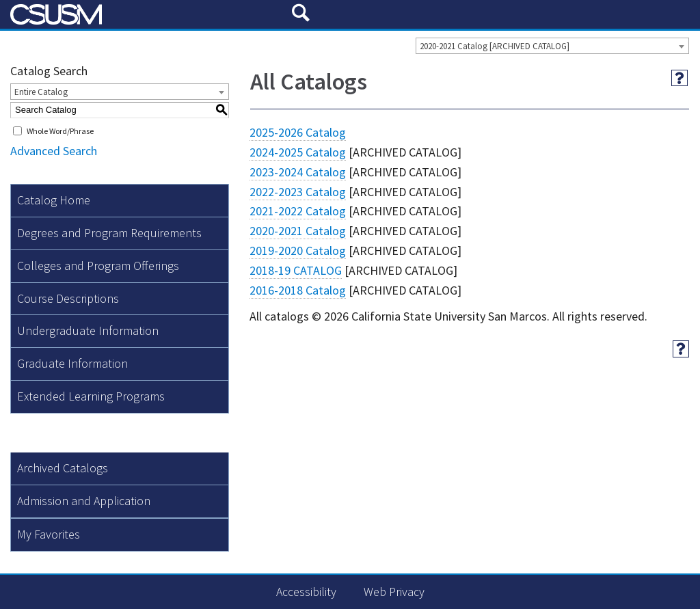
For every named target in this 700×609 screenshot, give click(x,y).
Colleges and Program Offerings (98, 266)
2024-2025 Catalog (298, 152)
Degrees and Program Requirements (109, 233)
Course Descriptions (68, 298)
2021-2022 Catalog (298, 211)
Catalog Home (54, 200)
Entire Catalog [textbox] (41, 92)
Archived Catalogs (63, 468)
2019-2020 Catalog (298, 251)
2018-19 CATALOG (296, 270)
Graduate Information (72, 363)
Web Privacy (394, 592)
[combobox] (552, 46)
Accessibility (306, 592)
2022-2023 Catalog (298, 192)
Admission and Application (84, 501)
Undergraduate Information (88, 330)
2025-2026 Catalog (298, 132)
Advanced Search (54, 151)
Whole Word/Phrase (60, 131)
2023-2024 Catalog (298, 172)
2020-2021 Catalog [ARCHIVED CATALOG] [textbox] (495, 46)
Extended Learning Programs (91, 396)
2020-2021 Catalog (298, 231)
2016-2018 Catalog (298, 290)
